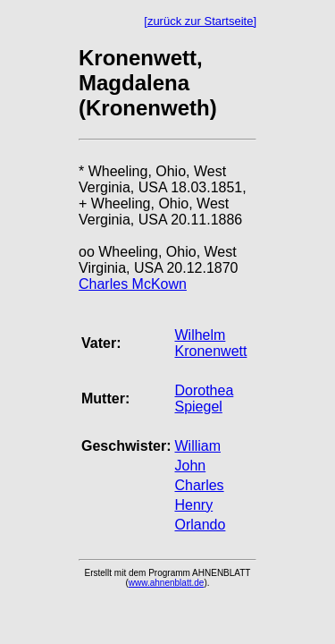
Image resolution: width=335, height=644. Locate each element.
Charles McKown (133, 284)
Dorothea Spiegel (204, 398)
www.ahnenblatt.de (167, 583)
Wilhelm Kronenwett (210, 343)
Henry (193, 505)
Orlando (200, 525)
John (190, 466)
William (197, 446)
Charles (199, 485)
